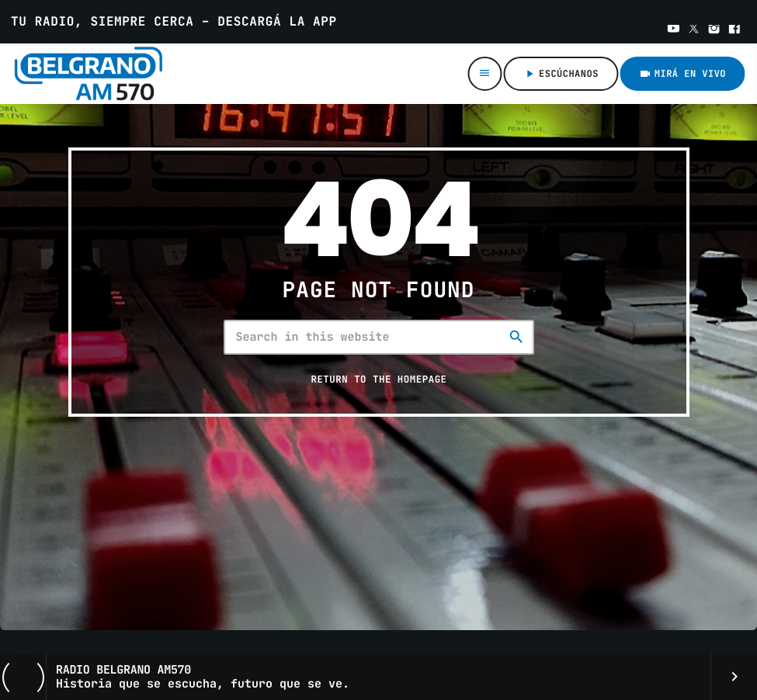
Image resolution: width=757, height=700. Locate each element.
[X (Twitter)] (694, 30)
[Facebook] (734, 30)
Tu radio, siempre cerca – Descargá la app (174, 21)
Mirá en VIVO (682, 74)
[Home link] (101, 74)
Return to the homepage (378, 379)
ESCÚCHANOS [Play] (561, 74)
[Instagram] (714, 30)
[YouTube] (674, 30)
